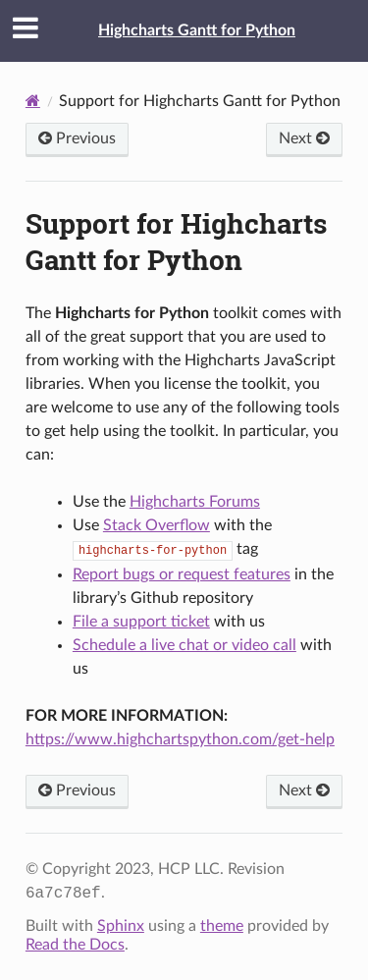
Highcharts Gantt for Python (197, 30)
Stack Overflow (157, 525)
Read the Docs (75, 945)
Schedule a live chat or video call (184, 645)
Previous (77, 138)
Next (304, 138)
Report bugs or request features (182, 574)
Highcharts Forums (195, 502)
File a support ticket (141, 622)
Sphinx (121, 926)
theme (222, 926)
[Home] (33, 101)
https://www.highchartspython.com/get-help (180, 739)
